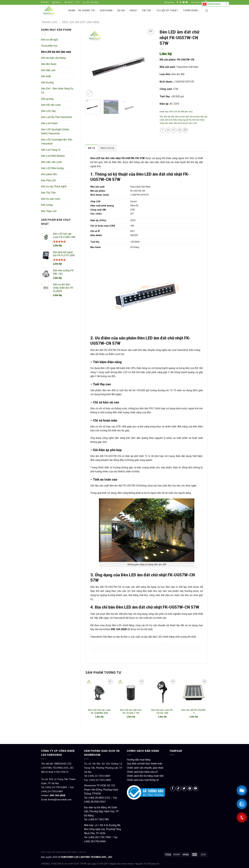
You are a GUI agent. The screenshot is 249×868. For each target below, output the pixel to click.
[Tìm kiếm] (207, 11)
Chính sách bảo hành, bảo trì (142, 772)
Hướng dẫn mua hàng (139, 760)
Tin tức (148, 11)
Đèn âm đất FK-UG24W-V (194, 712)
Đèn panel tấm (49, 174)
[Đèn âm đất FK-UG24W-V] (194, 693)
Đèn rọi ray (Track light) (54, 186)
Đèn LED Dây (48, 111)
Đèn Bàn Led (48, 70)
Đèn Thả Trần (48, 193)
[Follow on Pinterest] (184, 2)
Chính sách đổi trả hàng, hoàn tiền (145, 776)
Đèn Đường (47, 82)
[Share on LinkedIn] (185, 130)
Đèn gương (47, 99)
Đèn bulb (46, 76)
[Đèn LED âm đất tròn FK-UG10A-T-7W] (131, 693)
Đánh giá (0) (107, 148)
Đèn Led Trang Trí (51, 150)
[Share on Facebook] (163, 130)
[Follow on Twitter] (184, 789)
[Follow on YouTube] (187, 2)
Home (72, 11)
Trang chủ (49, 22)
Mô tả (91, 148)
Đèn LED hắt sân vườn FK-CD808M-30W (99, 712)
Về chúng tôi (87, 11)
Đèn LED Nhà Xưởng (52, 168)
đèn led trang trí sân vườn (185, 123)
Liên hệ (57, 246)
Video (134, 11)
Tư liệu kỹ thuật (168, 11)
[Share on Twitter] (168, 130)
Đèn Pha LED (48, 180)
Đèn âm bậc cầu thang (53, 58)
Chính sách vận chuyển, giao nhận (145, 768)
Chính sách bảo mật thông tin (143, 780)
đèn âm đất (169, 117)
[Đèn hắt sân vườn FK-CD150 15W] (162, 693)
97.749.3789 (102, 819)
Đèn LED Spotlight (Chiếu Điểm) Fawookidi (55, 132)
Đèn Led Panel (49, 123)
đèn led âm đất (182, 117)
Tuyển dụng (191, 11)
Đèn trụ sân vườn (51, 199)
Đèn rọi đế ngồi (50, 40)
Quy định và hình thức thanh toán (145, 764)
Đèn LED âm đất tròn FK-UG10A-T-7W (131, 712)
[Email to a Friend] (174, 130)
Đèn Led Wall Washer (53, 156)
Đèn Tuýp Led (49, 211)
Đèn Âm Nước (49, 64)
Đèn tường (47, 205)
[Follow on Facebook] (177, 2)
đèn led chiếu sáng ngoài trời (178, 120)
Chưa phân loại (49, 46)
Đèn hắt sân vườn (51, 105)
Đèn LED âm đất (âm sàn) (81, 22)
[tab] (91, 148)
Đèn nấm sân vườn (51, 162)
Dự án (122, 11)
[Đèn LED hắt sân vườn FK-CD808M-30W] (99, 693)
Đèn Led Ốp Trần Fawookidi (56, 117)
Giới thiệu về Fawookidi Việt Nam (59, 852)
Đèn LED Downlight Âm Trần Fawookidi (57, 142)
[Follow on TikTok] (180, 2)
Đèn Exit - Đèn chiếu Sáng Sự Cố (57, 91)
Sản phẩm (107, 11)
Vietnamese (212, 4)
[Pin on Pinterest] (180, 130)
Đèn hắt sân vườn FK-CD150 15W (162, 712)
